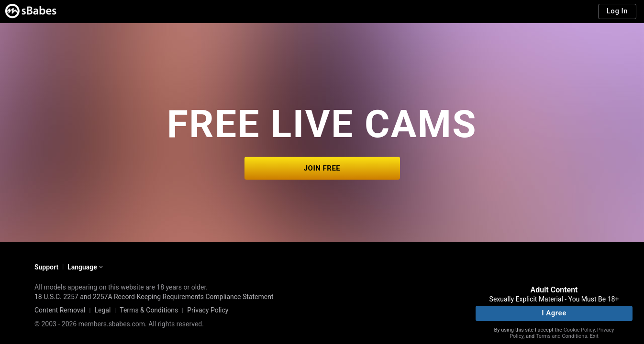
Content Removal (60, 310)
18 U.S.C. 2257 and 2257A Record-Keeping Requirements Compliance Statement (154, 297)
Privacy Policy (208, 310)
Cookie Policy (579, 330)
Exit (594, 336)
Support (46, 267)
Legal (102, 310)
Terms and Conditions (561, 336)
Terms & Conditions (149, 310)
